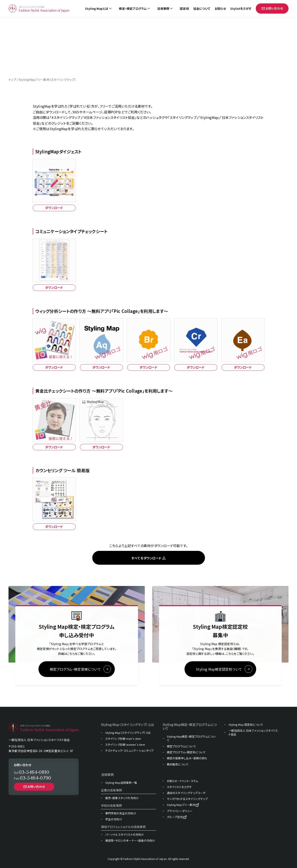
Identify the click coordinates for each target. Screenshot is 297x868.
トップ (12, 80)
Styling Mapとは (97, 9)
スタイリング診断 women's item (125, 745)
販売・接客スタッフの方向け (122, 798)
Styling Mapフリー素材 (181, 805)
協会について (202, 9)
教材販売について (178, 764)
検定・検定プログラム (133, 9)
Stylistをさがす (241, 9)
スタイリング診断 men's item (123, 739)
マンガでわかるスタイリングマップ (187, 799)
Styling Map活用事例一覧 (121, 783)
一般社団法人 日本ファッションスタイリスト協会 (253, 733)
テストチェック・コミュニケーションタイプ (129, 751)
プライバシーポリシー (180, 811)
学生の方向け (114, 819)
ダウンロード (54, 208)
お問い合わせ (272, 8)
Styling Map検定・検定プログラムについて (191, 738)
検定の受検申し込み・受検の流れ (187, 758)
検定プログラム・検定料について (186, 753)
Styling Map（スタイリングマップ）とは (128, 733)
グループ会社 (175, 817)
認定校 (184, 9)
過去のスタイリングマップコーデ (186, 793)
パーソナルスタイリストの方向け (125, 835)
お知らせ (220, 9)
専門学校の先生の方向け (121, 813)
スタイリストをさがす (179, 787)
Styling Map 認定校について (246, 725)
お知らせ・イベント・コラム (183, 781)
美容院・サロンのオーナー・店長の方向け (130, 841)
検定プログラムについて (181, 746)
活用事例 (163, 9)
